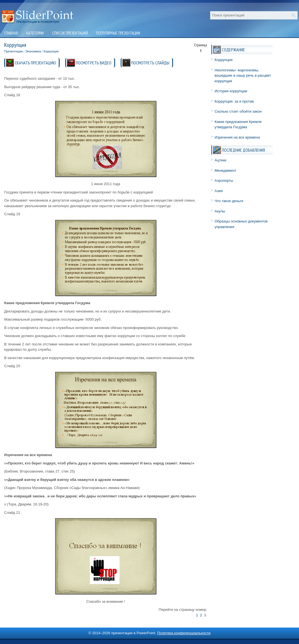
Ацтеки (220, 160)
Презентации (14, 51)
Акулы (220, 211)
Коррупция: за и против (234, 101)
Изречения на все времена (237, 137)
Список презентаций (70, 33)
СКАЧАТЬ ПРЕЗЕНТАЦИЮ (35, 63)
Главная (11, 33)
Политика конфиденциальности (184, 633)
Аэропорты (224, 181)
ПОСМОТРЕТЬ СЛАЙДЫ (150, 63)
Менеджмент (225, 170)
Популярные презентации (118, 33)
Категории (35, 33)
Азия (219, 191)
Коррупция (51, 51)
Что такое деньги (229, 201)
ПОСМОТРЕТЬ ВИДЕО (94, 63)
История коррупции (231, 91)
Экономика (33, 51)
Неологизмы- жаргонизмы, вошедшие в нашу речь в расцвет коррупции (243, 76)
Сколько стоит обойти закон (238, 111)
